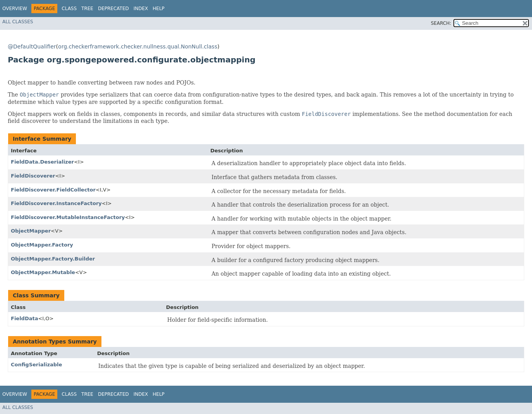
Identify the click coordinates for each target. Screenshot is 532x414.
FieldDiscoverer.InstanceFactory (56, 203)
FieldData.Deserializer (42, 162)
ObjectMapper (31, 231)
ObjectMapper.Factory (42, 245)
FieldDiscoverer (33, 176)
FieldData (24, 318)
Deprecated (113, 9)
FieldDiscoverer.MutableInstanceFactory (68, 217)
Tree (87, 9)
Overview (15, 9)
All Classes (18, 22)
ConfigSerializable (36, 365)
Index (141, 9)
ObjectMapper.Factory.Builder (53, 259)
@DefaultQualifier (32, 47)
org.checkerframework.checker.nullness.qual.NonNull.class (138, 47)
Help (159, 9)
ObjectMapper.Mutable (43, 272)
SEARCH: (441, 23)
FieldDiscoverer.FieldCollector (53, 190)
